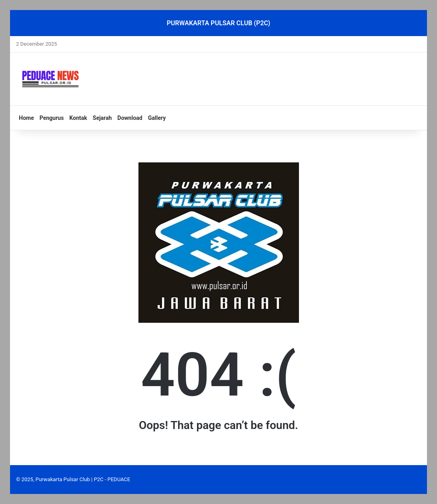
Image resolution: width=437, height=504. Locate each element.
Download (130, 118)
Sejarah (102, 118)
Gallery (157, 118)
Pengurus (51, 118)
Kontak (78, 118)
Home (26, 118)
